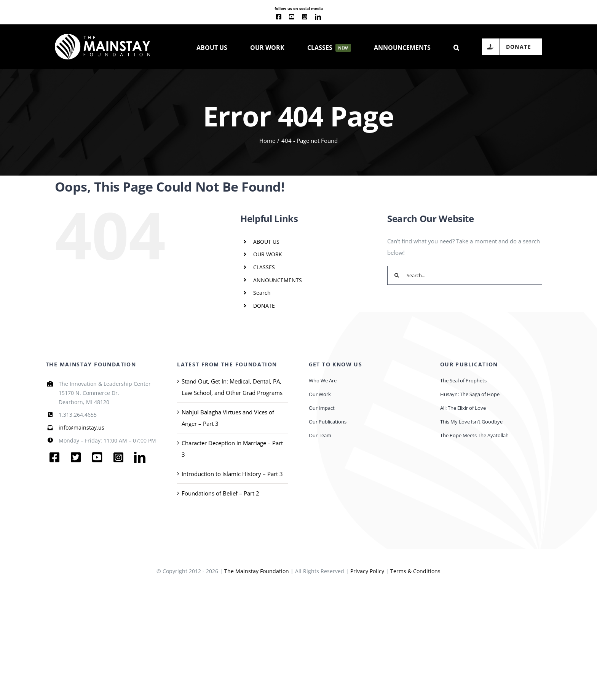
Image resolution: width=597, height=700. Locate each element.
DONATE (264, 306)
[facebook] (279, 17)
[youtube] (292, 17)
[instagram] (305, 17)
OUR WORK (268, 254)
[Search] (397, 275)
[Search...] (465, 275)
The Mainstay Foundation (257, 571)
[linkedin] (318, 17)
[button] (456, 47)
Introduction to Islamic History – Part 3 (232, 474)
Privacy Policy (367, 571)
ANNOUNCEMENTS (278, 280)
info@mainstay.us (81, 428)
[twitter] (76, 457)
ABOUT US (266, 242)
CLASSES (264, 267)
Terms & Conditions (415, 571)
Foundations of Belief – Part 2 (220, 493)
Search (262, 293)
